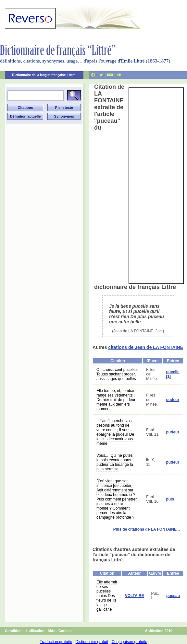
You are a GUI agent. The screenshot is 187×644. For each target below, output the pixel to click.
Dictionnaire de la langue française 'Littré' (44, 75)
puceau (173, 596)
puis (170, 499)
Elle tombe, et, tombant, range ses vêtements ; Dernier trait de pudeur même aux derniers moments (117, 400)
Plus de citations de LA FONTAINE (145, 529)
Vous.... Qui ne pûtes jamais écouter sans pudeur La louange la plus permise (115, 462)
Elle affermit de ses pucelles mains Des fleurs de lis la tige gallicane (107, 596)
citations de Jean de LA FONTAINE (146, 347)
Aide (51, 631)
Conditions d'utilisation (25, 631)
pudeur (173, 400)
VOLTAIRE (135, 596)
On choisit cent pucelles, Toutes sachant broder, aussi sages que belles (118, 374)
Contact (65, 631)
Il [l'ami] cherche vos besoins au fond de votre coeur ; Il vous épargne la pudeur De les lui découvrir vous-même (115, 432)
